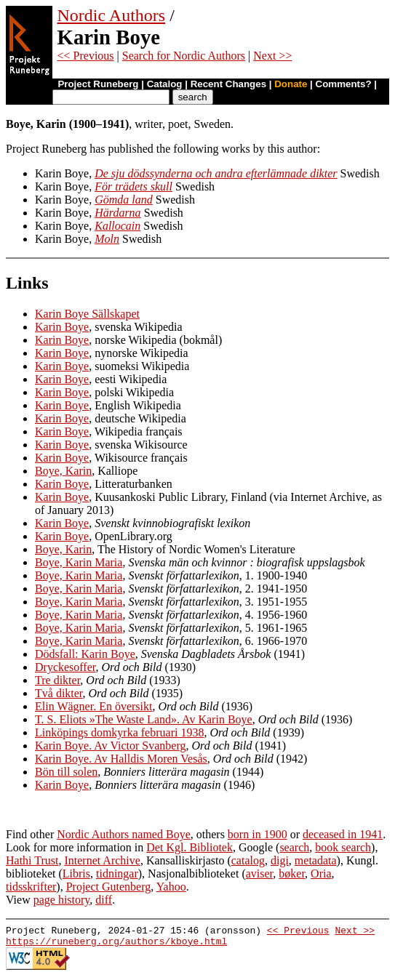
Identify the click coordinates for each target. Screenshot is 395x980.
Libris (76, 873)
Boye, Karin (63, 471)
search (294, 847)
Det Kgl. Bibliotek (189, 847)
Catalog (165, 84)
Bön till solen (66, 772)
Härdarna (117, 213)
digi (280, 860)
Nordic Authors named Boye (124, 834)
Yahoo (171, 887)
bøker (292, 873)
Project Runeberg (98, 84)
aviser (260, 873)
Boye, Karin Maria (79, 562)
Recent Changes (228, 84)
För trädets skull (133, 186)
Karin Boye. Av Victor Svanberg (110, 746)
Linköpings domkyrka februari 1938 (119, 732)
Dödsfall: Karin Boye (85, 654)
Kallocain (117, 226)
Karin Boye (62, 327)
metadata (316, 860)
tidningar (117, 873)
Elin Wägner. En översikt (93, 706)
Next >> (272, 56)
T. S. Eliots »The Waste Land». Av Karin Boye (144, 719)
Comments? (344, 84)
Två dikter (59, 693)
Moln (107, 239)
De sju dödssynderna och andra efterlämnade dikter (216, 173)
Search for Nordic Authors (184, 56)
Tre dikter (57, 680)
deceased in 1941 (343, 834)
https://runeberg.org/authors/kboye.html (116, 945)
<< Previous (86, 56)
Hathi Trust (32, 860)
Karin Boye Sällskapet (87, 314)
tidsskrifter (31, 887)
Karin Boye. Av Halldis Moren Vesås (121, 759)
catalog (248, 860)
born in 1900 (258, 834)
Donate (291, 84)
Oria (321, 873)
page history (62, 900)
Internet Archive (102, 860)
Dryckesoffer (65, 667)
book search (343, 847)
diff (104, 900)
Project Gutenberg (109, 887)
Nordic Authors (112, 15)
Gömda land (124, 200)
